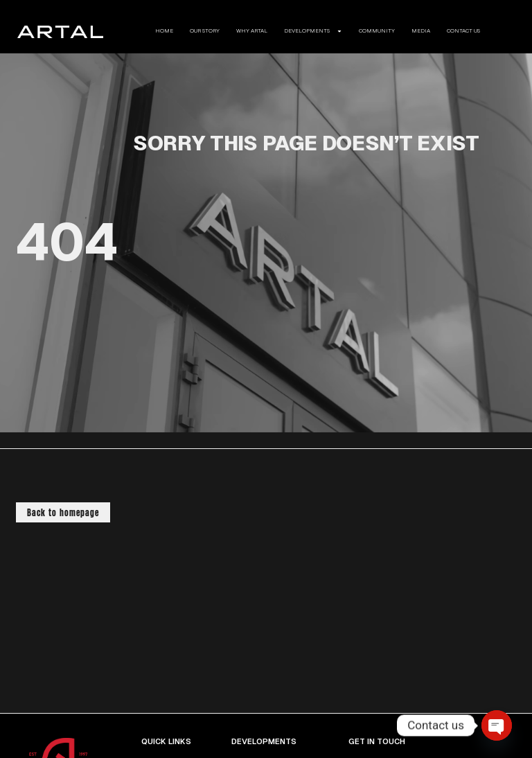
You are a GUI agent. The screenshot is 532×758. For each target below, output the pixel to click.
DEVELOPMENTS (313, 31)
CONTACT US (463, 31)
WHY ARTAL (252, 31)
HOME (164, 31)
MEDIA (421, 31)
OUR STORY (205, 31)
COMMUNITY (377, 31)
